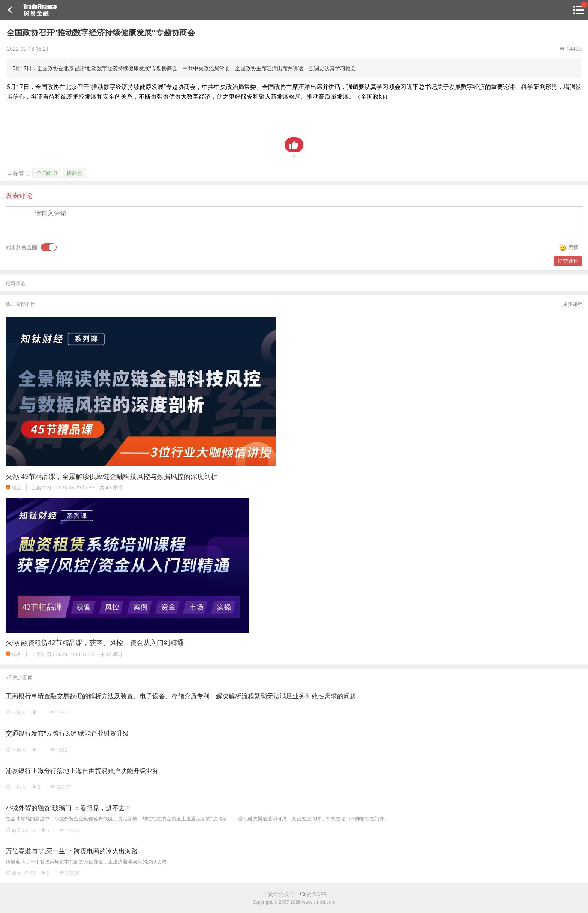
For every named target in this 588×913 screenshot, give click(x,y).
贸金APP (313, 894)
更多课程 (573, 304)
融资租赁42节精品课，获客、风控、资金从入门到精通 (103, 642)
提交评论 (568, 261)
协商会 (75, 173)
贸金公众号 (278, 894)
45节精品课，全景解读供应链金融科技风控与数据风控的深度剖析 (119, 476)
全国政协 (47, 173)
